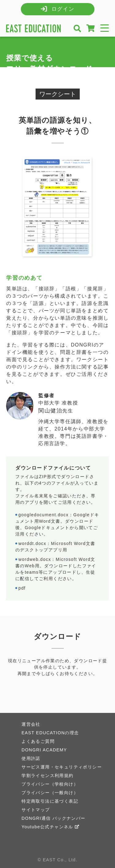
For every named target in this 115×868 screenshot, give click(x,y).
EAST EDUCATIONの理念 (50, 733)
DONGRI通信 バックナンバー (53, 818)
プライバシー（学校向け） (50, 784)
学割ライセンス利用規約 (47, 775)
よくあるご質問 (38, 741)
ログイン (63, 9)
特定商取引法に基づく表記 (50, 801)
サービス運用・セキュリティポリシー (62, 767)
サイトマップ (36, 810)
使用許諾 (31, 758)
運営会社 (31, 724)
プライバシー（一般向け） (50, 793)
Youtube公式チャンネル (50, 827)
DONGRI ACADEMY (44, 750)
